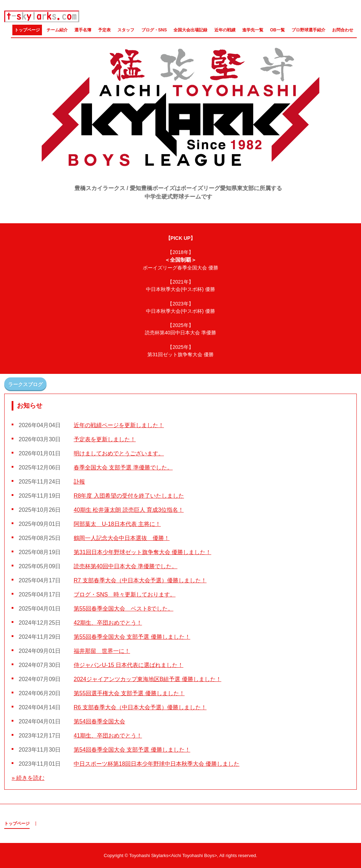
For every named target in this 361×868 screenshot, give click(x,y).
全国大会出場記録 (190, 30)
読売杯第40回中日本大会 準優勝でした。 (126, 566)
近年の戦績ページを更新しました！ (119, 425)
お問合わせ (343, 30)
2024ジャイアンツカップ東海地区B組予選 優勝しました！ (148, 679)
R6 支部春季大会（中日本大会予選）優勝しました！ (140, 707)
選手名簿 (83, 30)
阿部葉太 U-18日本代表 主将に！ (117, 524)
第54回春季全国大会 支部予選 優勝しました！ (132, 750)
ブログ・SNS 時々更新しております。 (125, 594)
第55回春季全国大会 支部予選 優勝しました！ (132, 637)
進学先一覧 (253, 30)
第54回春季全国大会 (99, 721)
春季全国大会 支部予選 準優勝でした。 (123, 468)
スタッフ (126, 30)
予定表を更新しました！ (105, 439)
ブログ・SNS (154, 30)
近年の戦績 (225, 30)
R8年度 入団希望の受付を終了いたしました (129, 496)
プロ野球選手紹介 (308, 30)
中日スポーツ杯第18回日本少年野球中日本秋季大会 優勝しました (157, 764)
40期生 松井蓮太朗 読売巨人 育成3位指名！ (129, 510)
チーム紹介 (57, 30)
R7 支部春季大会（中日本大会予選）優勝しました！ (140, 580)
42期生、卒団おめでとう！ (108, 623)
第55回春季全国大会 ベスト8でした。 (124, 609)
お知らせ (30, 406)
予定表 (104, 30)
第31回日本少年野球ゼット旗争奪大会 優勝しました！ (142, 552)
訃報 (79, 482)
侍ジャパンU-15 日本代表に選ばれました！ (129, 665)
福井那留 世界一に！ (102, 651)
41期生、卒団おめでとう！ (108, 736)
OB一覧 (277, 30)
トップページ (27, 30)
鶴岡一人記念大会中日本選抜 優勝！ (122, 538)
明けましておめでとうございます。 (119, 453)
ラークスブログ (25, 384)
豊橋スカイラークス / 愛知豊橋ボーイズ (42, 17)
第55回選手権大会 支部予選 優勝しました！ (129, 693)
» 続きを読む (28, 778)
